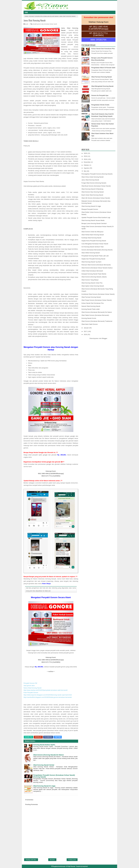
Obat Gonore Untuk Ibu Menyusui (92, 232)
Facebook (48, 737)
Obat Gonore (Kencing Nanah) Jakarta (94, 277)
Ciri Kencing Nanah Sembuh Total (92, 247)
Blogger (105, 338)
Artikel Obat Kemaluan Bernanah (92, 271)
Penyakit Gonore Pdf (30, 683)
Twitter (58, 737)
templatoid (85, 866)
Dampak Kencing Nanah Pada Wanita (94, 274)
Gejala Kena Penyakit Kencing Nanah (94, 241)
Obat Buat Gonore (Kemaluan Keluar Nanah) (96, 186)
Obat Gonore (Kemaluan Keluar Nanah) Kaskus (97, 268)
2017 (86, 331)
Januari (86, 328)
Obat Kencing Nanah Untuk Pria (92, 283)
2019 (86, 156)
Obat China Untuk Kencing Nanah (93, 177)
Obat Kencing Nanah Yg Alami (91, 262)
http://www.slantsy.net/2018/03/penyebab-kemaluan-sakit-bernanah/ (46, 690)
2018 (86, 159)
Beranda (52, 860)
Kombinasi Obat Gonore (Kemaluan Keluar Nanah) (98, 294)
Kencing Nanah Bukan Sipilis (44, 745)
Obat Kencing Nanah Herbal (44, 765)
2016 (86, 334)
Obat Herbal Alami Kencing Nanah (93, 235)
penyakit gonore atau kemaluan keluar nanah (44, 16)
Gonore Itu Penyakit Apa (100, 95)
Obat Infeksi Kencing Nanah (91, 253)
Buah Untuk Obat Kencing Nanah (92, 195)
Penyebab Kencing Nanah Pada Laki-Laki (95, 256)
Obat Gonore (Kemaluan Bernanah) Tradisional (97, 321)
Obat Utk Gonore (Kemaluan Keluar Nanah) (96, 198)
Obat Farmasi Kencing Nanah (102, 77)
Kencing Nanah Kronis (89, 318)
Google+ (38, 737)
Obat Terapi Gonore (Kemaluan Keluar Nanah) (97, 300)
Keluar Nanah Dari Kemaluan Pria (103, 49)
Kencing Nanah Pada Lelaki (91, 309)
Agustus (87, 168)
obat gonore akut (29, 686)
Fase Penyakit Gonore (31, 693)
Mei (85, 171)
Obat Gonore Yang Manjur (90, 280)
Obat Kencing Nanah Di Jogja (44, 786)
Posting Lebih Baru (31, 860)
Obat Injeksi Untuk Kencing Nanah (93, 286)
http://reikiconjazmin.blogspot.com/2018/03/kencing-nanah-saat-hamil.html (48, 695)
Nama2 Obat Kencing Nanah (91, 306)
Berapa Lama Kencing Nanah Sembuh (94, 223)
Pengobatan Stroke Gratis (100, 105)
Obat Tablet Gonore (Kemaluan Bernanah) (95, 315)
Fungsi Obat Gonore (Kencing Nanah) (94, 183)
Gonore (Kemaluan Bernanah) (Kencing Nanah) (97, 250)
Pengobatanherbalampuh (59, 866)
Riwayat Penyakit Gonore (90, 209)
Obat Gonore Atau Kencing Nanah (93, 192)
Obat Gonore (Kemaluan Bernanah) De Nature (97, 312)
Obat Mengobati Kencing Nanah (102, 86)
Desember (87, 162)
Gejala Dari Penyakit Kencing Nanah (93, 259)
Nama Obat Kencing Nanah (33, 688)
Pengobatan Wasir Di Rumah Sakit (103, 68)
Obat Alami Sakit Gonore (90, 324)
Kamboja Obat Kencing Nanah (91, 238)
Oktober (87, 165)
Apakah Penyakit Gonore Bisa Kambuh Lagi (96, 217)
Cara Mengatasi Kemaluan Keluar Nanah (95, 244)
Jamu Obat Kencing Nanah (35, 20)
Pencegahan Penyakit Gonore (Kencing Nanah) (97, 174)
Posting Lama (72, 860)
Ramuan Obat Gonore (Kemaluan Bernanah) (96, 265)
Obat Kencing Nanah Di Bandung (92, 189)
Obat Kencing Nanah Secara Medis (93, 220)
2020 (86, 153)
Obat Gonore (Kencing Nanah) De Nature (49, 755)
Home (26, 12)
